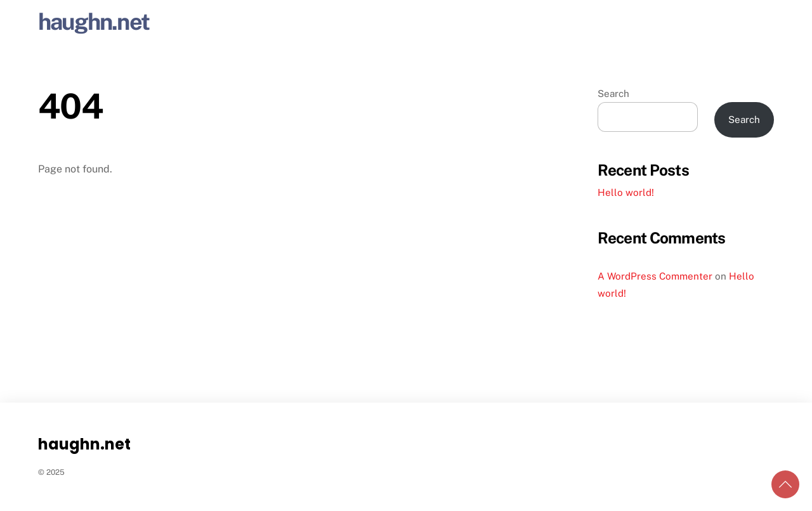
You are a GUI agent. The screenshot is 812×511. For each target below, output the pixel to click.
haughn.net (94, 22)
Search (613, 94)
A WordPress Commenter (655, 276)
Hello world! (626, 192)
